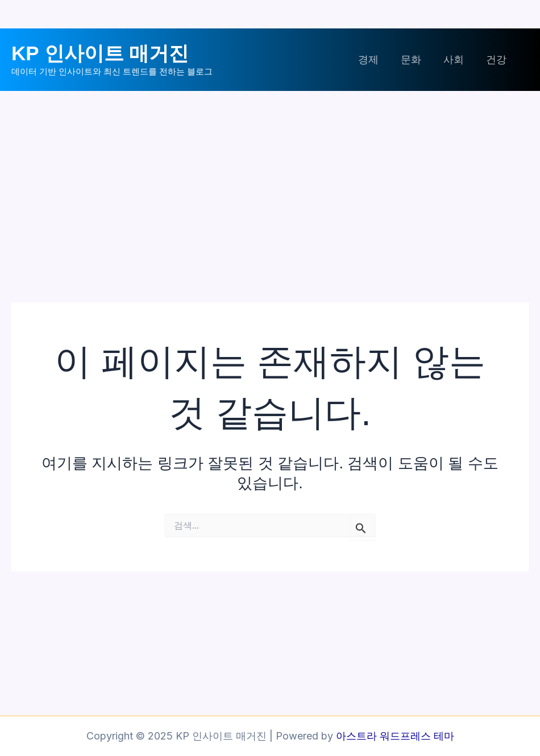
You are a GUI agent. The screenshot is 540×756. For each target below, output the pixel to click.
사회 (456, 59)
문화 (415, 59)
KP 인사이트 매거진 (100, 53)
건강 (497, 59)
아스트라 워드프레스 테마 (395, 736)
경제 (374, 59)
